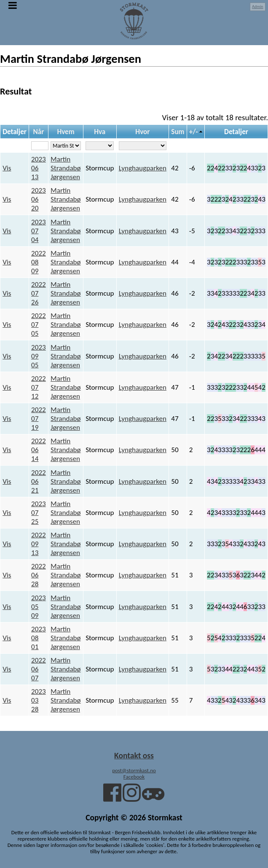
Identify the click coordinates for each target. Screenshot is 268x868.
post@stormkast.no (134, 770)
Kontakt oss (134, 755)
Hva (100, 132)
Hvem (66, 132)
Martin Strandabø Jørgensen (66, 168)
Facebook (134, 777)
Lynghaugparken (143, 168)
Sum (178, 132)
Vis (7, 168)
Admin (258, 7)
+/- (194, 132)
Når (39, 132)
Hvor (142, 132)
